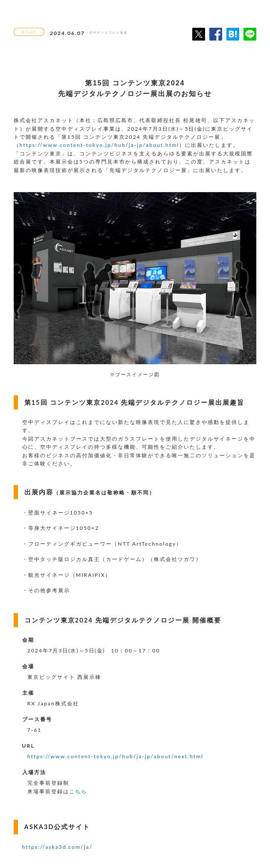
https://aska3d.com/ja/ (57, 847)
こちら (78, 791)
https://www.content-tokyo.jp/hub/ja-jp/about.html (100, 145)
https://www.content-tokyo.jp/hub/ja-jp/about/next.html (115, 756)
